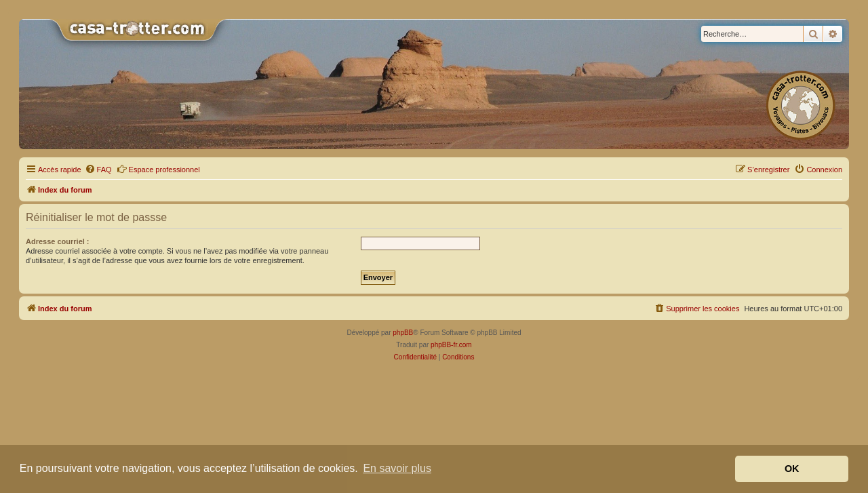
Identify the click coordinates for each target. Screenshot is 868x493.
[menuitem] (98, 170)
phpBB (403, 333)
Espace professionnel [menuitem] (158, 169)
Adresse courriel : (58, 241)
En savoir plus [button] (397, 468)
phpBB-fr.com (451, 345)
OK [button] (792, 469)
